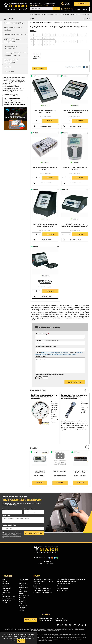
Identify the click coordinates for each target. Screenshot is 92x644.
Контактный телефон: (31, 509)
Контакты (87, 19)
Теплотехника (37, 586)
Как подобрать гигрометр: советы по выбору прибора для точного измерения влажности (74, 397)
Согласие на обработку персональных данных (24, 608)
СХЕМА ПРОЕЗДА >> (10, 95)
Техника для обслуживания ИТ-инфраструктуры (15, 54)
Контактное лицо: (43, 334)
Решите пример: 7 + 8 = (9, 525)
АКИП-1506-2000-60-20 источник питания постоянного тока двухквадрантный (80, 473)
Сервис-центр (6, 584)
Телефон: (48, 340)
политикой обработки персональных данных (63, 355)
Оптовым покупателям (70, 15)
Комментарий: (41, 356)
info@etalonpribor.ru (36, 5)
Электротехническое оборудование (12, 40)
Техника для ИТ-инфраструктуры (43, 593)
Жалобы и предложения (23, 602)
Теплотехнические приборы (15, 34)
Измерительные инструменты (10, 47)
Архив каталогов (62, 590)
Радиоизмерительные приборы (13, 29)
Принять (21, 641)
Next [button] (89, 447)
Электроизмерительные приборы (43, 581)
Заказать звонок (82, 4)
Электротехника (38, 584)
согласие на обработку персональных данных (55, 353)
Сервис (32, 19)
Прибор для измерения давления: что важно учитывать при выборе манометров (44, 397)
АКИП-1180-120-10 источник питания (40, 472)
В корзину (50, 121)
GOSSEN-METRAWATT (37, 57)
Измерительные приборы (14, 23)
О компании (51, 15)
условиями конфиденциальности (11, 535)
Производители (35, 15)
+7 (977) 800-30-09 (47, 620)
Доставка (59, 15)
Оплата (43, 15)
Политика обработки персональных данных (9, 601)
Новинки (7, 67)
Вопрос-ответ (6, 588)
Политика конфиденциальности (9, 596)
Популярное (9, 71)
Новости (5, 586)
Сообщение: (6, 516)
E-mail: (46, 346)
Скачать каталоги (83, 15)
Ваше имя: (6, 509)
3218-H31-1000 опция (60, 471)
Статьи (5, 581)
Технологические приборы (65, 584)
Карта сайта (6, 593)
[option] (45, 418)
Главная (32, 23)
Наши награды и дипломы (24, 588)
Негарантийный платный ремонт (24, 597)
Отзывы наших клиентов (24, 580)
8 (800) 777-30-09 (49, 5)
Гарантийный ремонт (23, 592)
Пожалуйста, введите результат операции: (50, 374)
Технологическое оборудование (11, 61)
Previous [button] (86, 447)
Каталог (37, 23)
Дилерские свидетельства (24, 584)
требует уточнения (45, 117)
